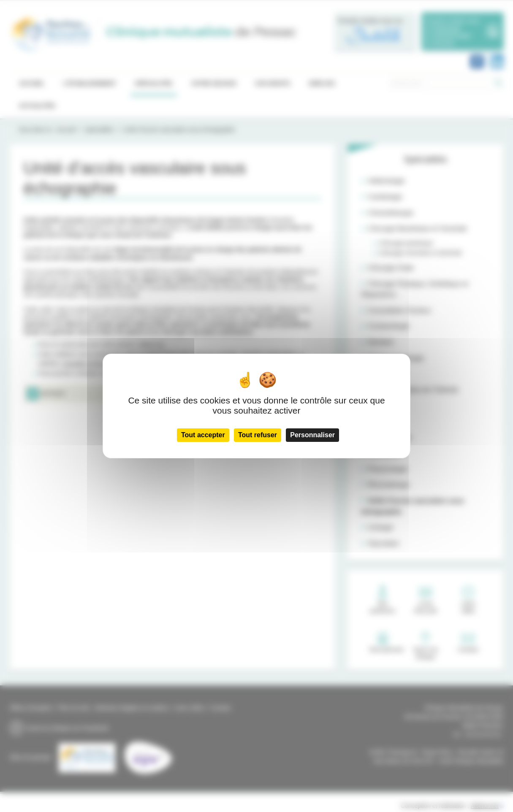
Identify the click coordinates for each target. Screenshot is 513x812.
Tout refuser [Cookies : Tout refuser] (258, 435)
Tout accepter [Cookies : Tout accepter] (203, 435)
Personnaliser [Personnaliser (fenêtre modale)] (312, 435)
